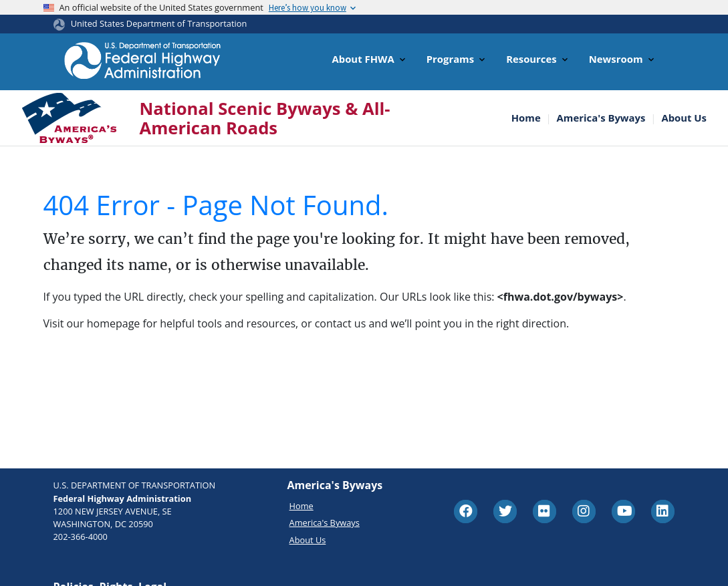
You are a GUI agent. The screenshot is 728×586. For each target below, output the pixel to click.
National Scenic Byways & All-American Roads (265, 118)
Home (526, 118)
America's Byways (601, 118)
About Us (684, 118)
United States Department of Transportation (159, 23)
